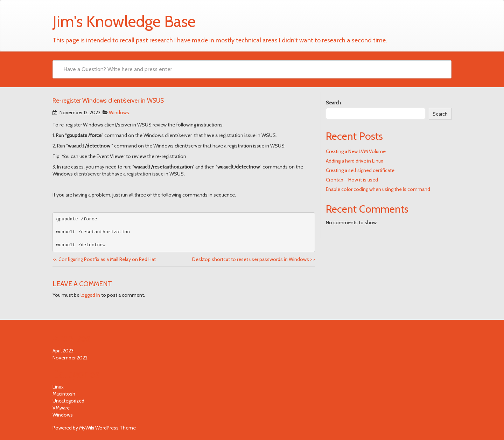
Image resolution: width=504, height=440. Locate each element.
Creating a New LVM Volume (356, 151)
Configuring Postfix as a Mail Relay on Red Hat (104, 259)
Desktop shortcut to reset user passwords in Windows (254, 259)
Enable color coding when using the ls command (378, 189)
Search (333, 103)
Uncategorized (68, 401)
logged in (90, 295)
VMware (61, 408)
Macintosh (64, 394)
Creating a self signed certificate (360, 170)
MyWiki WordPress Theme (107, 428)
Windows (119, 112)
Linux (58, 387)
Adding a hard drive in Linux (355, 161)
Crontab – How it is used (352, 180)
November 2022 (70, 358)
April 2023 (63, 351)
